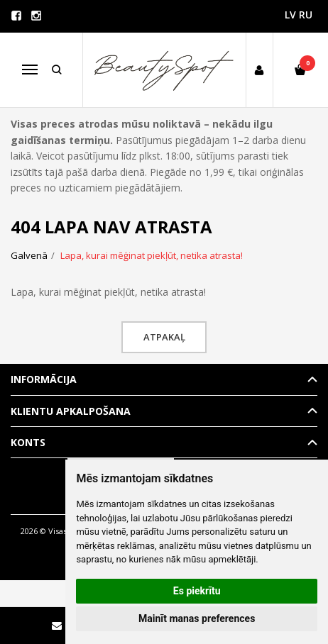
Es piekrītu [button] (197, 591)
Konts (28, 442)
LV (290, 15)
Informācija (44, 379)
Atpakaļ (164, 337)
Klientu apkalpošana (71, 411)
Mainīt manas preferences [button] (197, 618)
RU (306, 15)
